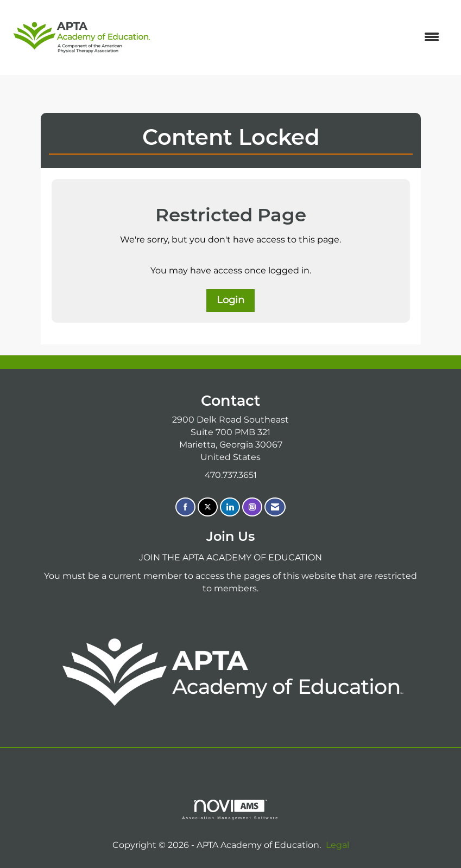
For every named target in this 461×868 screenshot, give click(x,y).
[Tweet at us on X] (208, 507)
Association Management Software (230, 810)
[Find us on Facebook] (185, 507)
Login (230, 300)
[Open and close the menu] (302, 38)
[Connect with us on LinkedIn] (230, 507)
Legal (337, 845)
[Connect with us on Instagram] (252, 507)
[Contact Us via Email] (275, 507)
